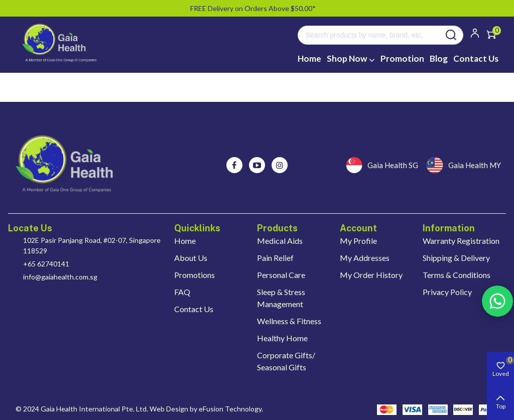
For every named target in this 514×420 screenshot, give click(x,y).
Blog (439, 58)
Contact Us (476, 58)
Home (309, 58)
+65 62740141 (46, 264)
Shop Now (347, 58)
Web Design (169, 409)
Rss (497, 301)
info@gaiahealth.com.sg (60, 277)
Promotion (402, 58)
